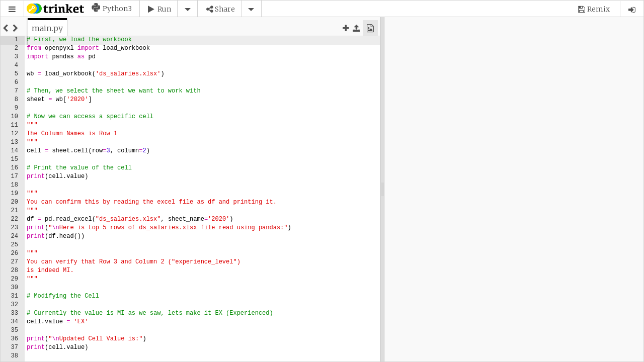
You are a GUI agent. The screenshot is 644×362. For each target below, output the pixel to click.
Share (225, 9)
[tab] (47, 28)
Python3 (117, 9)
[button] (12, 9)
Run (164, 9)
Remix (598, 9)
